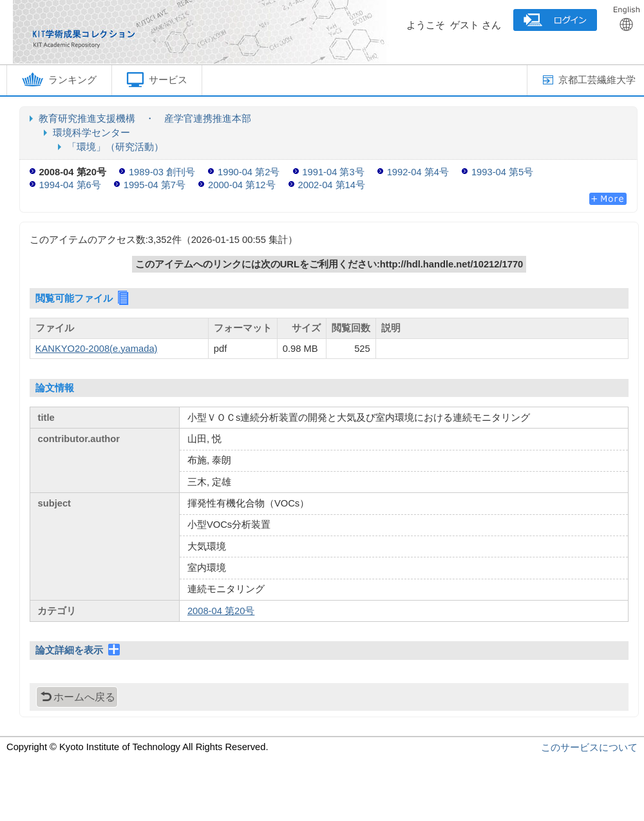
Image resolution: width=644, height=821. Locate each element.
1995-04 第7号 (155, 185)
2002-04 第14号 (332, 185)
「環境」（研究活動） (115, 147)
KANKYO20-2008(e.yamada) (97, 349)
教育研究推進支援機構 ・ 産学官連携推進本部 (145, 119)
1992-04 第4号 (418, 172)
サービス (157, 80)
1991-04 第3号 (333, 172)
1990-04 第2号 (249, 172)
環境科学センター (91, 133)
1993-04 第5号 (502, 172)
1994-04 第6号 (70, 185)
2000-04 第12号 (241, 185)
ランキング (59, 79)
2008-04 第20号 (221, 611)
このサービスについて (589, 748)
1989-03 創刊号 (162, 172)
